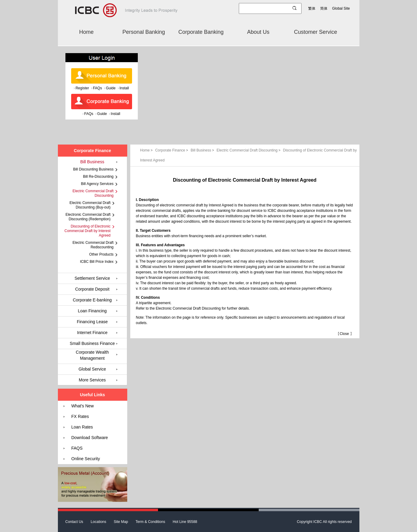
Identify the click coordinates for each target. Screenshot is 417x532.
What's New (83, 406)
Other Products (101, 254)
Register (82, 88)
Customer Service (316, 32)
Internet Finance (92, 333)
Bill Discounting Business (93, 169)
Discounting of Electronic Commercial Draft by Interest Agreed (88, 231)
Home (86, 32)
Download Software (90, 438)
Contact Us (74, 522)
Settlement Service (92, 278)
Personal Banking (144, 32)
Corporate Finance (172, 150)
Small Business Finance (92, 343)
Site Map (121, 522)
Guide (111, 88)
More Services (92, 380)
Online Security (86, 459)
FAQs (97, 88)
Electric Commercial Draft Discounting (249, 150)
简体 (324, 8)
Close (344, 334)
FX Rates (80, 416)
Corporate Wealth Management (92, 355)
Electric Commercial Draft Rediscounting (93, 245)
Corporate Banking (201, 32)
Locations (98, 522)
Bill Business (203, 150)
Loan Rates (82, 427)
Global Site (341, 8)
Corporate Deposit (92, 289)
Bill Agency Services (97, 184)
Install (124, 88)
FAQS (77, 448)
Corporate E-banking (92, 300)
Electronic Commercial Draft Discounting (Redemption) (88, 217)
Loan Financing (92, 311)
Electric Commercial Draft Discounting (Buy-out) (90, 205)
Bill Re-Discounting (98, 177)
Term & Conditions (150, 522)
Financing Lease (92, 322)
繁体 (312, 8)
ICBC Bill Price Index (97, 262)
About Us (258, 32)
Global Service (92, 369)
